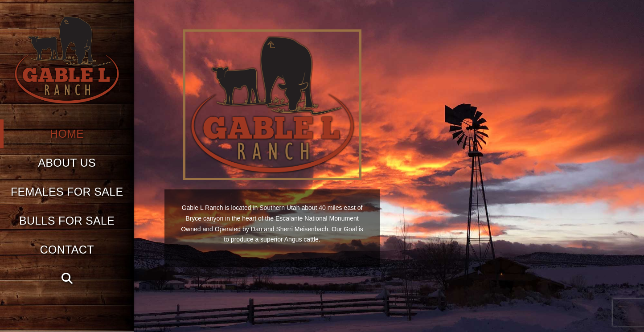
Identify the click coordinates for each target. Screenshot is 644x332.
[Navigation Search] (67, 279)
